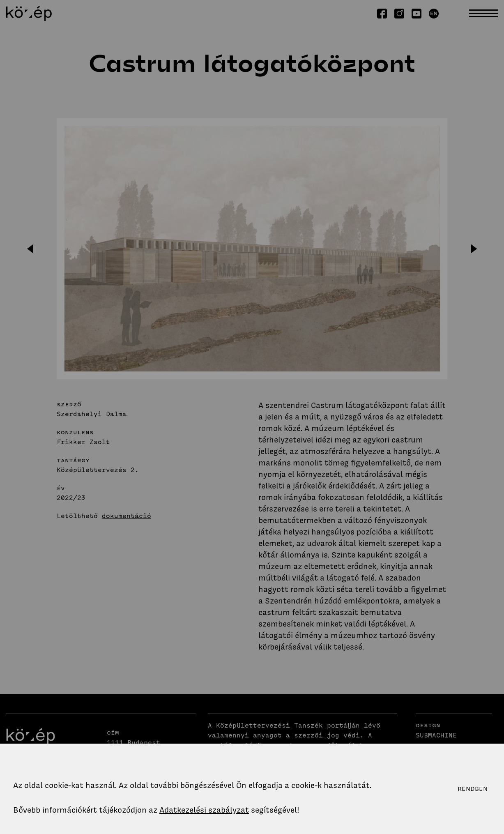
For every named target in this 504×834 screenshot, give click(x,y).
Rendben (473, 789)
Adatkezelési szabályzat (204, 810)
